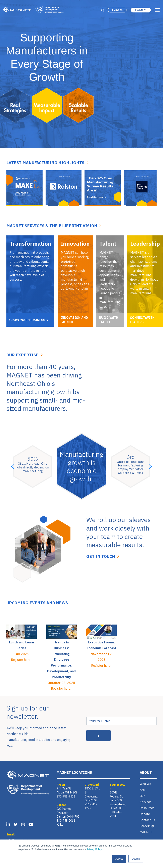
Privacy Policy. (94, 849)
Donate (117, 10)
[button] (13, 466)
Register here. (21, 660)
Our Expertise (22, 355)
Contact (141, 10)
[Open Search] (103, 10)
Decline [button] (136, 859)
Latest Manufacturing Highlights (45, 163)
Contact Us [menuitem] (147, 820)
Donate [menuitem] (145, 814)
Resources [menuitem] (147, 808)
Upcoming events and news (37, 603)
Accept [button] (119, 859)
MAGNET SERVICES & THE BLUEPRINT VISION (52, 226)
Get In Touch (101, 556)
